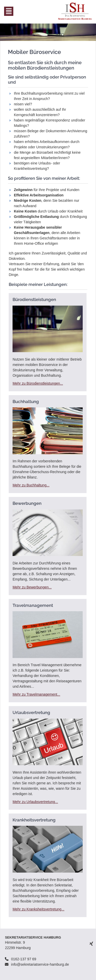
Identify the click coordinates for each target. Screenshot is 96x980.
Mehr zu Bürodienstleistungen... (38, 383)
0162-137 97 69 (24, 959)
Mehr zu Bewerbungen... (32, 587)
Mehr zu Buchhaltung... (31, 485)
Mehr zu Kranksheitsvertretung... (38, 909)
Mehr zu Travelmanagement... (36, 694)
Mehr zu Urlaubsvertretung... (35, 802)
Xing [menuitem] (91, 944)
